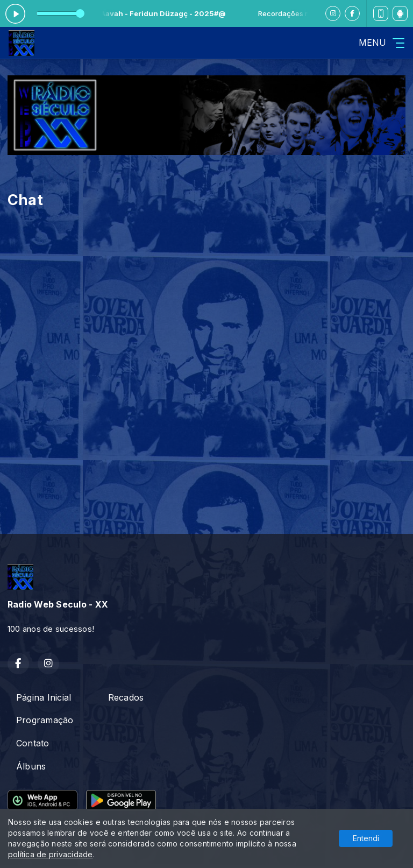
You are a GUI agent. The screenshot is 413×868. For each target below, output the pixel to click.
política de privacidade (51, 854)
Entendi (366, 838)
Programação (45, 720)
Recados (126, 697)
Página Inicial (44, 697)
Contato (33, 743)
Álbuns (31, 766)
